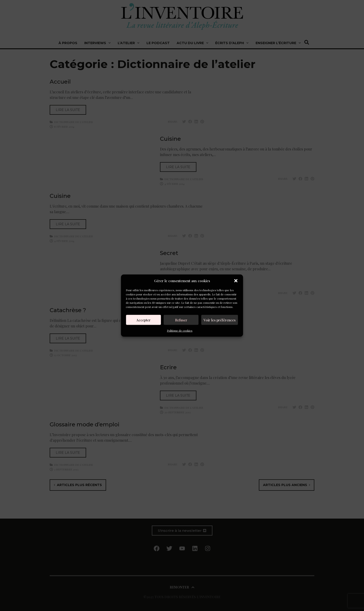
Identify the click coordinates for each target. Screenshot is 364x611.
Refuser (181, 320)
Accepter (143, 320)
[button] (236, 281)
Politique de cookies (180, 330)
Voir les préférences (220, 320)
